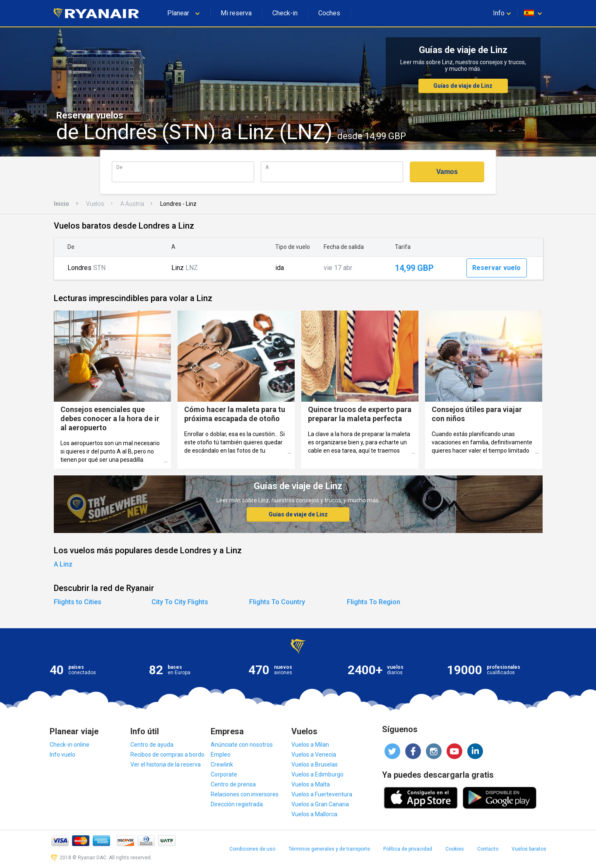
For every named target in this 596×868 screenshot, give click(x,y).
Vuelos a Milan (310, 745)
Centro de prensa (233, 784)
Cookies (455, 849)
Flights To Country (277, 602)
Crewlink (222, 764)
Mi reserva (236, 13)
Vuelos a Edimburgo (317, 774)
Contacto (488, 849)
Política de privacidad (408, 849)
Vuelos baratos (529, 849)
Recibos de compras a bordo (167, 755)
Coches (329, 13)
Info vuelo (62, 755)
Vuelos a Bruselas (315, 764)
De (119, 167)
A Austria (132, 204)
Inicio (61, 204)
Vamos (447, 172)
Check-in (285, 13)
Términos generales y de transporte (329, 849)
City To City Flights (180, 602)
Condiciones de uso (252, 849)
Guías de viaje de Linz (463, 86)
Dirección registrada (237, 804)
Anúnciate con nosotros (242, 745)
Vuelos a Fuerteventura (322, 794)
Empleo (221, 755)
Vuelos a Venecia (314, 755)
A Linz (63, 564)
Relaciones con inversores (245, 794)
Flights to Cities (78, 602)
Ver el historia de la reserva (166, 764)
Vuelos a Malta (311, 784)
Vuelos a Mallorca (314, 814)
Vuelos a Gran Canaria (320, 804)
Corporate (224, 774)
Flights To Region (374, 602)
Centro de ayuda (152, 745)
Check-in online (70, 745)
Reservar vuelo (496, 268)
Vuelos (95, 204)
